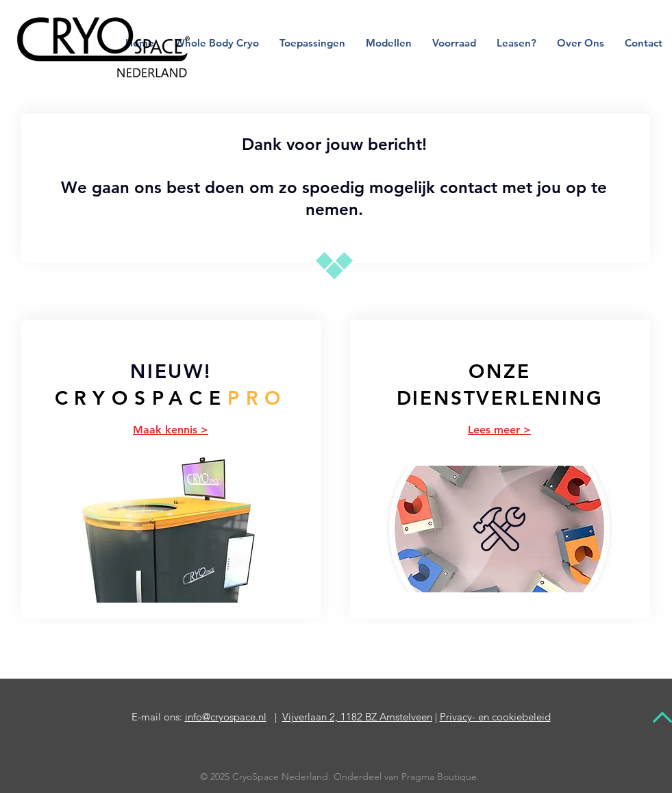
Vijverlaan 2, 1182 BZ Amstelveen (357, 717)
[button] (312, 43)
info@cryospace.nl (226, 717)
